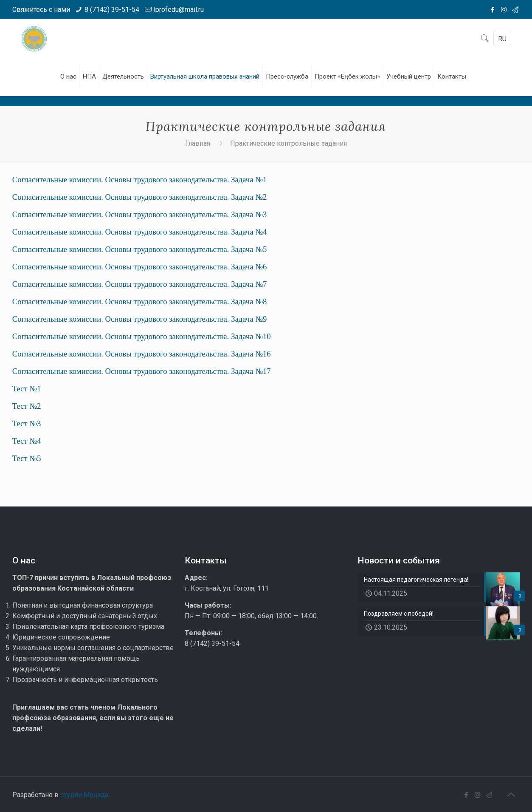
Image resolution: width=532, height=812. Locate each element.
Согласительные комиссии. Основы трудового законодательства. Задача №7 (140, 284)
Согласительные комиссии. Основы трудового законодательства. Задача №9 (140, 319)
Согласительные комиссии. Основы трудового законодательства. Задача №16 (142, 354)
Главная (198, 143)
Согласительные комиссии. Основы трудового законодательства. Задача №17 (142, 371)
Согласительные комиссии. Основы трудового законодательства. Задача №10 (142, 336)
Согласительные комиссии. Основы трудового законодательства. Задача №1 (140, 180)
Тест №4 (27, 441)
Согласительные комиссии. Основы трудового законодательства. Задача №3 (140, 214)
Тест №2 (27, 406)
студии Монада (84, 795)
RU (502, 39)
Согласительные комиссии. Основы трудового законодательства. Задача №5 (140, 249)
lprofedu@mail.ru (179, 10)
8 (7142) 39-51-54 (112, 10)
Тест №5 (27, 458)
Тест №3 (27, 423)
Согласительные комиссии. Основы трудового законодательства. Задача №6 (140, 267)
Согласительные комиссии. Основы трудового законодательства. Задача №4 (140, 232)
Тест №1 (27, 389)
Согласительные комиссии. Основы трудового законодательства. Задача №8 (140, 301)
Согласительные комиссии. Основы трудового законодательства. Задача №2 (140, 197)
